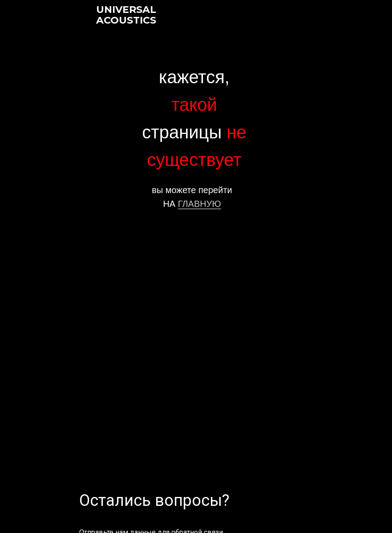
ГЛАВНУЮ (200, 204)
